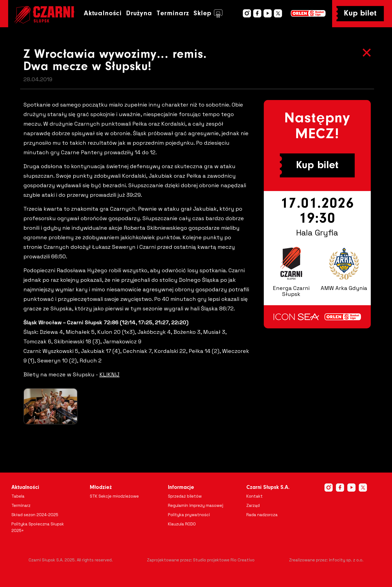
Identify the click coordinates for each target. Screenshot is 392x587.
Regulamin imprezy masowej (196, 505)
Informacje (181, 488)
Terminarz (173, 13)
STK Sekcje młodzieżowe (114, 496)
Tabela (18, 496)
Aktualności (103, 13)
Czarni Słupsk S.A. (268, 488)
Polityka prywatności (189, 515)
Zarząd (253, 505)
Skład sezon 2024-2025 (35, 515)
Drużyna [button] (139, 13)
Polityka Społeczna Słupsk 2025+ (38, 527)
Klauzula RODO (182, 524)
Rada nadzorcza (262, 515)
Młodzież (101, 488)
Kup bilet (360, 14)
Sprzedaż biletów (185, 496)
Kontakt (255, 496)
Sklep (208, 14)
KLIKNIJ (109, 374)
